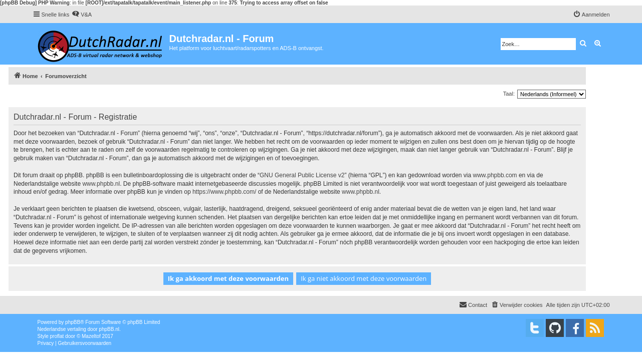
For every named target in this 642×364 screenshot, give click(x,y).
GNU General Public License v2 (302, 175)
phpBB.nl (109, 329)
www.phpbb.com (495, 175)
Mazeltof (91, 336)
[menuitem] (82, 15)
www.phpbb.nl (101, 184)
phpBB (73, 322)
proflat (57, 336)
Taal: (509, 94)
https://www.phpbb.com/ (224, 192)
